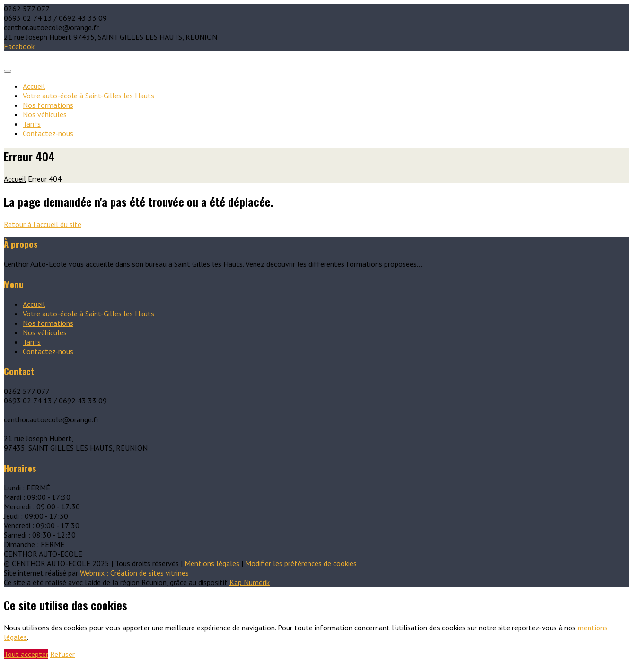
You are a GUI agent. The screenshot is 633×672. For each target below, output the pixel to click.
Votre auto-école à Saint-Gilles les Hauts (88, 96)
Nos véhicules (45, 114)
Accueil (34, 86)
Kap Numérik (250, 582)
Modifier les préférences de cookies (301, 563)
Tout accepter (26, 654)
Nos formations (48, 105)
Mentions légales (212, 563)
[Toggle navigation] (8, 71)
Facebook (19, 46)
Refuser (62, 654)
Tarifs (32, 124)
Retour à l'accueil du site (43, 224)
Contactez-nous (48, 133)
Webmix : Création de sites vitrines (134, 573)
